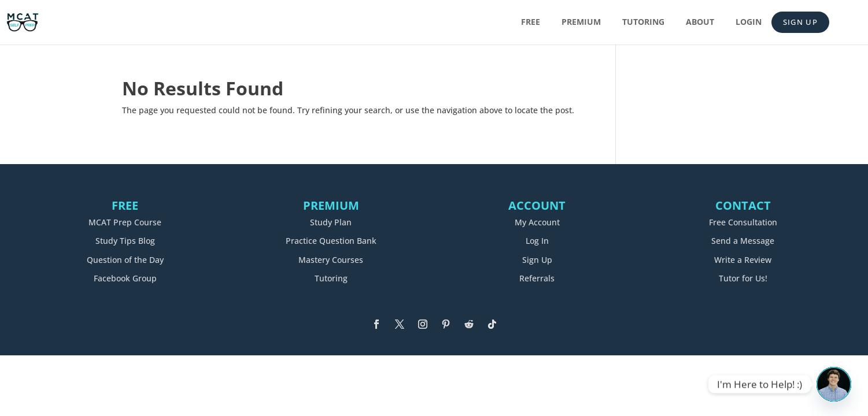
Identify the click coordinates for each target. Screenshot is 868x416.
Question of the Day (125, 260)
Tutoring (643, 23)
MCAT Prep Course (125, 222)
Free (531, 23)
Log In (537, 241)
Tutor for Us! (743, 278)
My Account (537, 222)
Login (749, 23)
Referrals (537, 278)
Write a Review (743, 260)
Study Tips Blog (125, 241)
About (700, 23)
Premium (581, 23)
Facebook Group (125, 278)
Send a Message (743, 241)
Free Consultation (743, 222)
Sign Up (800, 22)
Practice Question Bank (331, 241)
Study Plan (331, 222)
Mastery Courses (331, 260)
